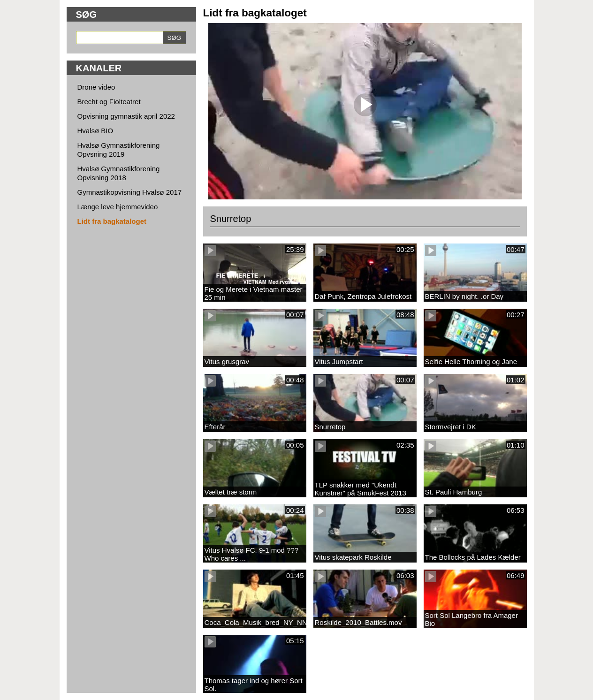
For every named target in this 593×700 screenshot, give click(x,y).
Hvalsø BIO (95, 131)
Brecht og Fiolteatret (109, 102)
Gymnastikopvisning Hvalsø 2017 (130, 192)
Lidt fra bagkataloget (112, 221)
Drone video (96, 87)
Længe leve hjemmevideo (118, 207)
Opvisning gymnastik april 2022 (126, 116)
